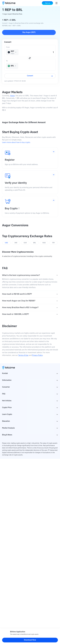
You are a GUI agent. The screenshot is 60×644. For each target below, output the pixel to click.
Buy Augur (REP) (29, 32)
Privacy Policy (37, 355)
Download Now (30, 640)
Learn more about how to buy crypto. (16, 143)
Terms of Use (23, 355)
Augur (13, 96)
